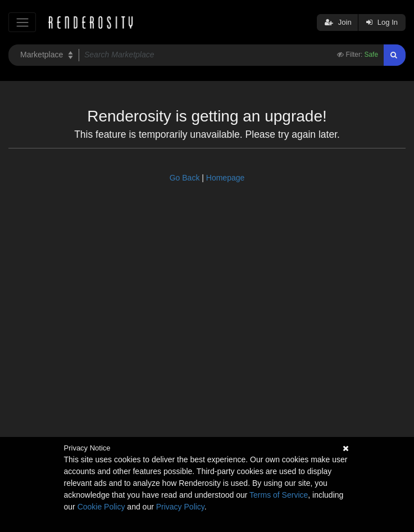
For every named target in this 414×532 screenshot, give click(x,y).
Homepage (226, 178)
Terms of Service (279, 495)
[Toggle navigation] (22, 22)
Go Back (185, 178)
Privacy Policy (180, 507)
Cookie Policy (101, 507)
